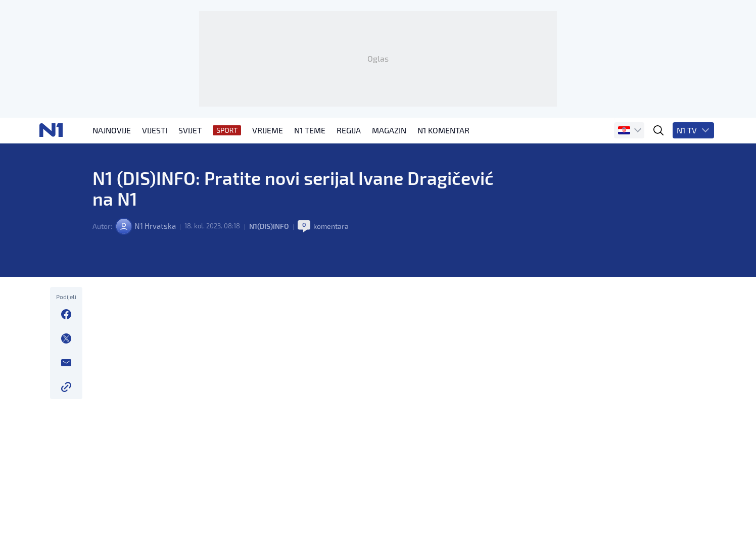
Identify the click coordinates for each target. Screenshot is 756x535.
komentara (336, 274)
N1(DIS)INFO (273, 274)
